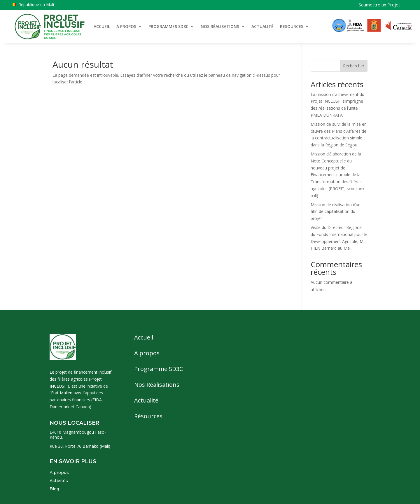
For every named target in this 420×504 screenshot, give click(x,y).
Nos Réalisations (157, 385)
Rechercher (354, 66)
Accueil (144, 337)
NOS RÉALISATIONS (220, 26)
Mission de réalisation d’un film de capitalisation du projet (336, 212)
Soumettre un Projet (379, 5)
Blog (54, 489)
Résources (148, 416)
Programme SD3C (159, 369)
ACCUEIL (102, 26)
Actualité (146, 400)
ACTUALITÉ (262, 26)
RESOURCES (292, 26)
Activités (59, 481)
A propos (59, 473)
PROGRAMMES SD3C (168, 26)
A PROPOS (126, 26)
